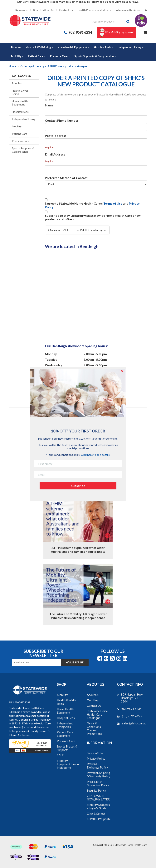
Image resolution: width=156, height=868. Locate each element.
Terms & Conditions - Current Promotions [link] (95, 728)
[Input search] (107, 22)
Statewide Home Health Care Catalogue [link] (97, 714)
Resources (22, 10)
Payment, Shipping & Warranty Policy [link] (99, 774)
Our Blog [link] (93, 700)
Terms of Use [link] (95, 753)
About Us (49, 10)
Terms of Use (113, 203)
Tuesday (51, 359)
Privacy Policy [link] (96, 758)
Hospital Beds (20, 112)
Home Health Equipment (20, 103)
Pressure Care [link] (66, 741)
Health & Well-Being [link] (66, 702)
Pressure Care (21, 141)
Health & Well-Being (21, 92)
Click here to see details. (96, 455)
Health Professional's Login (94, 10)
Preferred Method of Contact (66, 178)
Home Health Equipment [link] (65, 711)
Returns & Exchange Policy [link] (97, 766)
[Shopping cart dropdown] (145, 32)
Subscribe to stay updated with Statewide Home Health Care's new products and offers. (93, 217)
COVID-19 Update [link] (99, 819)
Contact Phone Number (62, 120)
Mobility (17, 126)
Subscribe (75, 662)
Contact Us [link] (94, 706)
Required (50, 147)
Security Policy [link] (96, 790)
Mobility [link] (62, 695)
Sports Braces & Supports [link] (67, 748)
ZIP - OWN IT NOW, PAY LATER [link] (98, 798)
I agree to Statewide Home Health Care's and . (92, 205)
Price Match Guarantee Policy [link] (98, 783)
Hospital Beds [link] (66, 718)
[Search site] (128, 22)
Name (49, 105)
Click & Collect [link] (96, 814)
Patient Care (20, 134)
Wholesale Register (128, 10)
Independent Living (24, 119)
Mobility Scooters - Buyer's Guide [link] (98, 806)
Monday (51, 354)
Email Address (55, 154)
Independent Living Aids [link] (65, 725)
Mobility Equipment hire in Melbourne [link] (68, 764)
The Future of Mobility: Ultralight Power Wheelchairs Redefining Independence (78, 616)
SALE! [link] (61, 755)
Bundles (17, 83)
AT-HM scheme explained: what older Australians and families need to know (78, 550)
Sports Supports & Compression (23, 150)
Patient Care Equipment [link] (65, 734)
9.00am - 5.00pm (95, 354)
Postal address (56, 136)
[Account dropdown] (146, 10)
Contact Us (66, 10)
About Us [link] (93, 695)
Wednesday (54, 365)
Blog (36, 10)
